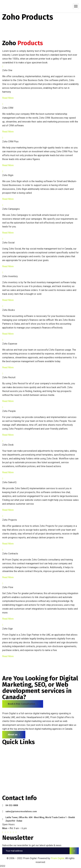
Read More (8, 98)
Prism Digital (58, 858)
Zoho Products (11, 760)
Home (6, 750)
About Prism (9, 755)
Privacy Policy (10, 792)
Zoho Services (11, 766)
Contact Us (8, 787)
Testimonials (9, 776)
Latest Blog (9, 782)
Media (6, 771)
